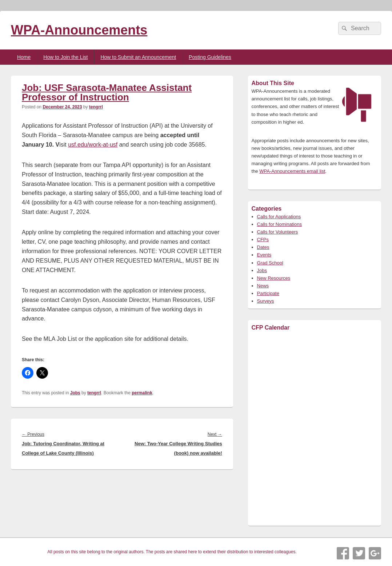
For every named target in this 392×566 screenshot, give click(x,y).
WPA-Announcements (79, 30)
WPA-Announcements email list (292, 171)
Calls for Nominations (280, 224)
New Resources (274, 278)
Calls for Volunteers (278, 232)
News (263, 286)
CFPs (263, 240)
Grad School (270, 263)
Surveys (266, 301)
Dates (263, 247)
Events (264, 255)
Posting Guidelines (210, 57)
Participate (268, 293)
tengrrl (96, 107)
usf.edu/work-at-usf (93, 145)
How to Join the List (65, 57)
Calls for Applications (279, 217)
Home (24, 57)
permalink (142, 393)
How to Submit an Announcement (138, 57)
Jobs (75, 393)
